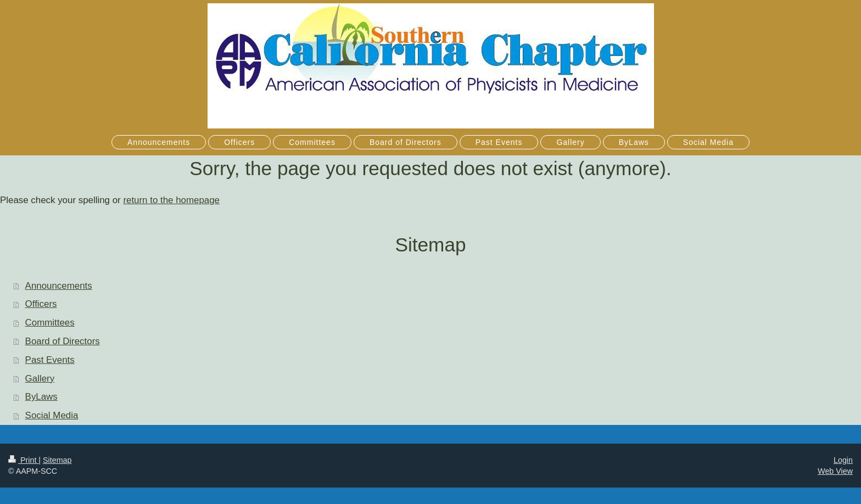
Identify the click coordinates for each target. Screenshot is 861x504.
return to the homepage (171, 200)
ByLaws (41, 397)
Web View (835, 471)
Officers (41, 304)
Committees (50, 323)
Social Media (52, 415)
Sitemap (57, 460)
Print (23, 460)
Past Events (50, 360)
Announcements (59, 286)
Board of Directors (63, 341)
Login (843, 460)
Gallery (40, 379)
